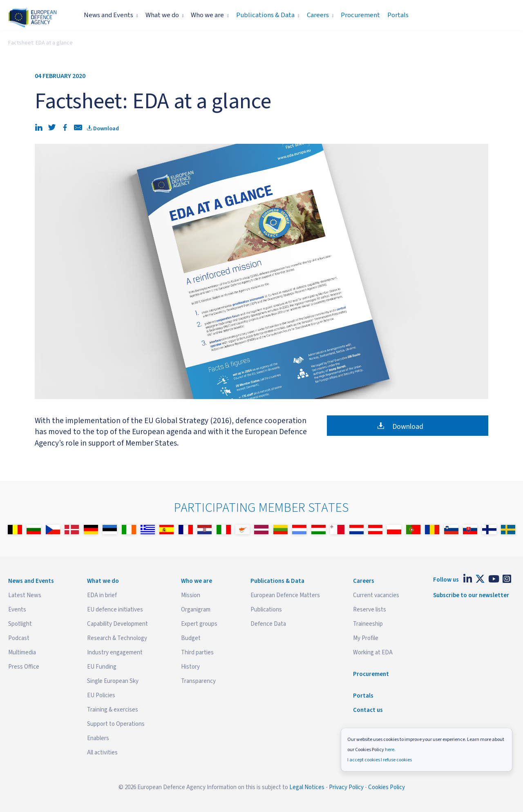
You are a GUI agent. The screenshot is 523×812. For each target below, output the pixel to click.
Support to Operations (116, 724)
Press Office (24, 667)
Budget (191, 638)
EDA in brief (102, 595)
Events (17, 610)
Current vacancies (376, 595)
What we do (165, 15)
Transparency (198, 681)
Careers (320, 15)
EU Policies (101, 695)
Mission (191, 595)
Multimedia (22, 652)
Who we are (210, 15)
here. (390, 750)
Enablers (98, 738)
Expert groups (199, 624)
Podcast (19, 638)
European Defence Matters (285, 595)
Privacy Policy (346, 787)
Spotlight (20, 624)
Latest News (25, 595)
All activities (102, 753)
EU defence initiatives (115, 610)
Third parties (197, 652)
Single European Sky (113, 681)
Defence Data (268, 624)
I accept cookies (364, 760)
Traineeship (368, 624)
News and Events (111, 15)
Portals (398, 15)
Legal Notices (307, 787)
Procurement (360, 15)
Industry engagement (115, 652)
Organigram (196, 610)
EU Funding (102, 667)
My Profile (366, 638)
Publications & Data (268, 15)
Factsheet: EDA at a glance (40, 43)
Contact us (368, 710)
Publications (266, 610)
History (190, 667)
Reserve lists (370, 610)
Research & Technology (117, 638)
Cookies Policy (387, 787)
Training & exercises (113, 710)
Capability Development (117, 624)
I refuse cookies (396, 760)
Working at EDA (373, 652)
